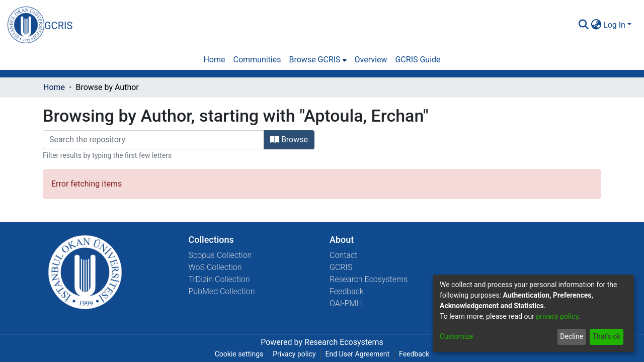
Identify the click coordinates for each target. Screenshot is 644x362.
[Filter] (153, 140)
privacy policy (557, 316)
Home (54, 87)
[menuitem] (596, 25)
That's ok (606, 336)
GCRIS (341, 267)
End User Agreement (357, 354)
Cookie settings (239, 354)
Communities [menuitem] (257, 60)
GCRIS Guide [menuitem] (418, 60)
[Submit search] (583, 25)
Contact (343, 255)
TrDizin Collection (219, 279)
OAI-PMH (346, 303)
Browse (289, 140)
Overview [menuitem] (371, 60)
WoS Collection (215, 267)
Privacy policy (294, 354)
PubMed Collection (222, 291)
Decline (572, 336)
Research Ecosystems (369, 279)
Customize (456, 336)
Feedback (347, 291)
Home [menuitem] (214, 60)
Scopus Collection (220, 255)
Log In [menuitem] (614, 25)
